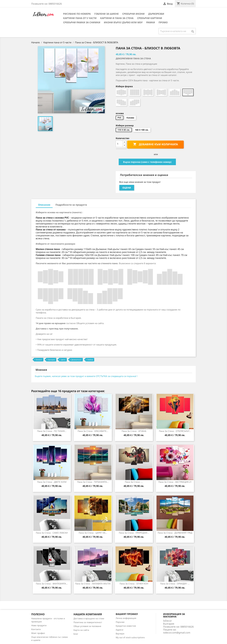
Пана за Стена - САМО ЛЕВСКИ (52, 533)
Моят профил (38, 633)
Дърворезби (156, 14)
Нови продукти (39, 625)
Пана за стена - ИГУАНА (134, 431)
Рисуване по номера (77, 14)
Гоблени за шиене (106, 14)
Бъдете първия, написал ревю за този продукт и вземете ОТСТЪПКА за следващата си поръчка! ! (86, 376)
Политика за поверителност (88, 622)
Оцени (127, 188)
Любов (90, 360)
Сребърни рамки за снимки (82, 22)
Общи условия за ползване (87, 626)
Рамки (151, 22)
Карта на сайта (81, 630)
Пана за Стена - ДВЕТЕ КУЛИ (52, 482)
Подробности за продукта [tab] (71, 205)
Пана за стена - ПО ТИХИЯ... (52, 431)
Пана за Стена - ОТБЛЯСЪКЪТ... (175, 431)
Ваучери (120, 634)
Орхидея (51, 360)
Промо (163, 22)
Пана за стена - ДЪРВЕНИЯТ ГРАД (175, 533)
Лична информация (126, 618)
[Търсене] (177, 31)
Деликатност (76, 360)
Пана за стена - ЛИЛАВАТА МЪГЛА (93, 584)
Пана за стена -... (134, 482)
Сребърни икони (133, 14)
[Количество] (119, 144)
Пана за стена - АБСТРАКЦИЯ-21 (175, 482)
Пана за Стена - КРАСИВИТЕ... (93, 431)
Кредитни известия (126, 626)
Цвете (63, 360)
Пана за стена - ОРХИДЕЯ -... (175, 584)
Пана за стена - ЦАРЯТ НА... (93, 533)
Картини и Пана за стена (117, 18)
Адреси (120, 630)
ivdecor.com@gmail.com (177, 633)
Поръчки (120, 622)
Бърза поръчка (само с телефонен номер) (147, 162)
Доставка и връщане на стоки (89, 618)
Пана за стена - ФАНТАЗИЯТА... (52, 584)
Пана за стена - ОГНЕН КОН (134, 584)
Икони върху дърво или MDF (123, 22)
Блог (76, 634)
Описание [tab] (44, 205)
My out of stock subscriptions (130, 637)
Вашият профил (127, 614)
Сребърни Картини (150, 18)
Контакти (36, 629)
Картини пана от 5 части (80, 18)
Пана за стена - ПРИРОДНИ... (134, 533)
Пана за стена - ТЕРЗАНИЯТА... (93, 482)
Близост (39, 360)
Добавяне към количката (155, 144)
